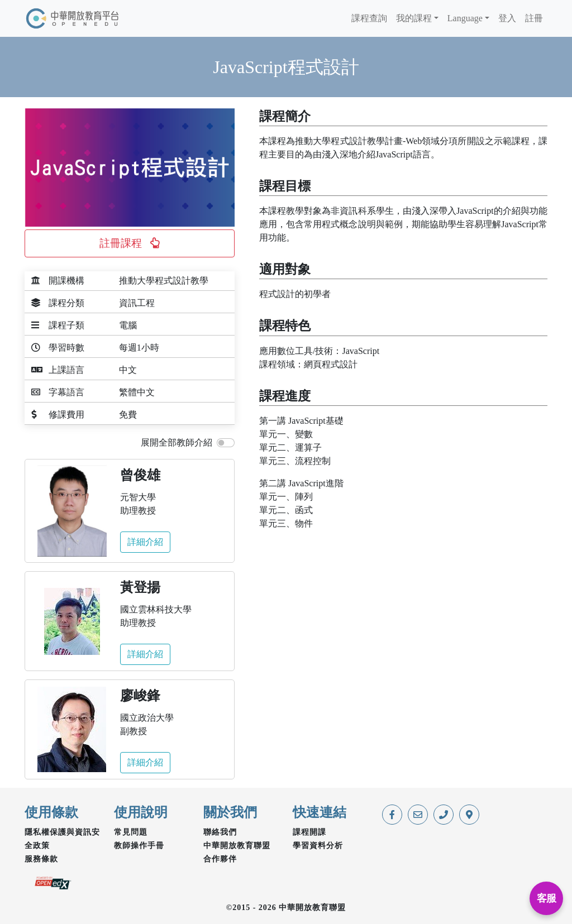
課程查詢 (369, 18)
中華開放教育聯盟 (237, 846)
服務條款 (41, 859)
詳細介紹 (145, 542)
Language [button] (465, 18)
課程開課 (309, 832)
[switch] (226, 443)
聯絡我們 (220, 832)
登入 (507, 18)
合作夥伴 (220, 859)
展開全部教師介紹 (177, 442)
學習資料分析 (318, 846)
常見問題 (131, 832)
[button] (130, 243)
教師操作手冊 (139, 846)
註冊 (534, 18)
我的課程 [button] (414, 18)
